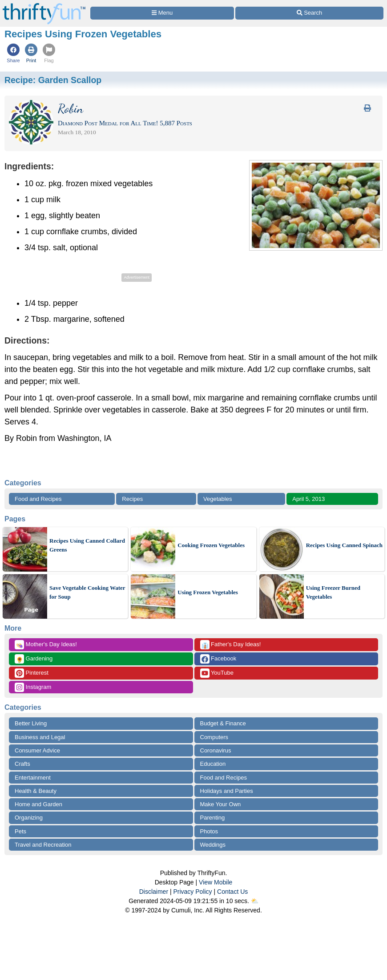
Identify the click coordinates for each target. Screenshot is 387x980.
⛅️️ (255, 901)
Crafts (22, 764)
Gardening (34, 659)
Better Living (31, 723)
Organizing (29, 818)
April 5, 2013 (308, 499)
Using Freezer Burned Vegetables (333, 592)
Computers (214, 737)
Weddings (213, 845)
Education (213, 764)
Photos (209, 831)
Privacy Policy (192, 892)
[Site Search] (309, 13)
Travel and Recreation (43, 845)
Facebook (218, 659)
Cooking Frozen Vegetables (211, 545)
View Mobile (216, 882)
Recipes (132, 499)
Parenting (213, 818)
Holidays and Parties (227, 791)
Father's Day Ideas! (231, 645)
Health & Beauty (36, 791)
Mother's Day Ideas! (46, 645)
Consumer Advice (37, 750)
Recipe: (53, 80)
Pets (20, 831)
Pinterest (32, 673)
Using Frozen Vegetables (208, 592)
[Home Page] (44, 5)
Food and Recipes (38, 499)
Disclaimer (154, 892)
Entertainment (33, 778)
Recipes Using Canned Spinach (344, 545)
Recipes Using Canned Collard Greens (87, 545)
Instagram (33, 687)
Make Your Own (221, 804)
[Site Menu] (162, 13)
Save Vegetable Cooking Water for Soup (87, 592)
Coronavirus (216, 750)
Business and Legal (40, 737)
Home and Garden (38, 804)
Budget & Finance (223, 723)
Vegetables (218, 499)
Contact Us (232, 892)
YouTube (217, 673)
